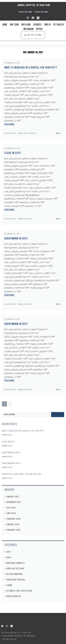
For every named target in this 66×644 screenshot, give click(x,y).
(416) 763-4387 (42, 12)
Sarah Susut (11, 133)
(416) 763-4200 (26, 12)
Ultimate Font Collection (19, 591)
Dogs (21, 133)
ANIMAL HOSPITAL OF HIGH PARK (34, 5)
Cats (8, 552)
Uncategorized (30, 133)
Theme (9, 585)
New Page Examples (15, 563)
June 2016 (11, 513)
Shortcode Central (16, 580)
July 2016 (11, 508)
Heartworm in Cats (16, 239)
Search (58, 415)
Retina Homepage (14, 574)
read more (9, 124)
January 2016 (13, 525)
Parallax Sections (15, 569)
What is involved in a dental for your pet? (31, 68)
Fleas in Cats (13, 153)
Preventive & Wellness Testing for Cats (22, 474)
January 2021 (13, 497)
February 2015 (13, 530)
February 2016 (13, 519)
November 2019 (14, 502)
